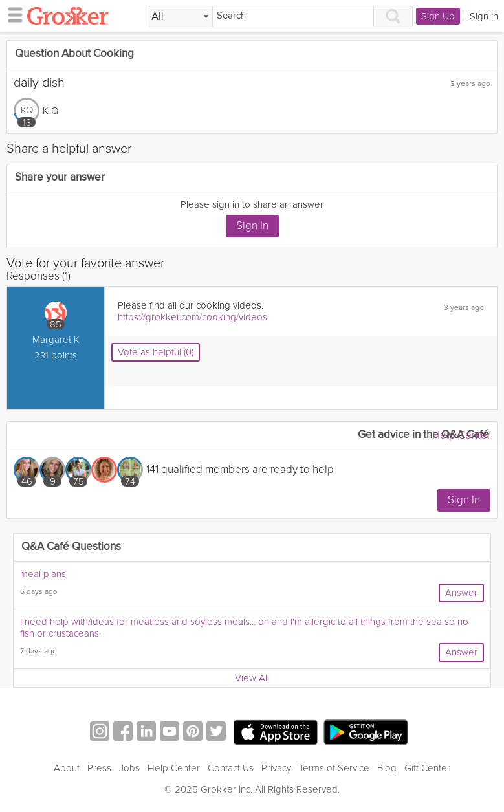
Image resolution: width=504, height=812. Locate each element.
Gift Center (427, 768)
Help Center (461, 435)
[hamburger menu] (12, 14)
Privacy (276, 768)
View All (252, 678)
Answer (461, 593)
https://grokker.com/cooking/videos (192, 317)
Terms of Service (334, 768)
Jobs (129, 768)
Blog (387, 768)
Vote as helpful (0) (156, 352)
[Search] (293, 16)
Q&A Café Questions (71, 547)
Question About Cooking (74, 54)
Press (99, 768)
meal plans (43, 574)
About (67, 768)
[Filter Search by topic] (180, 17)
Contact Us (231, 768)
